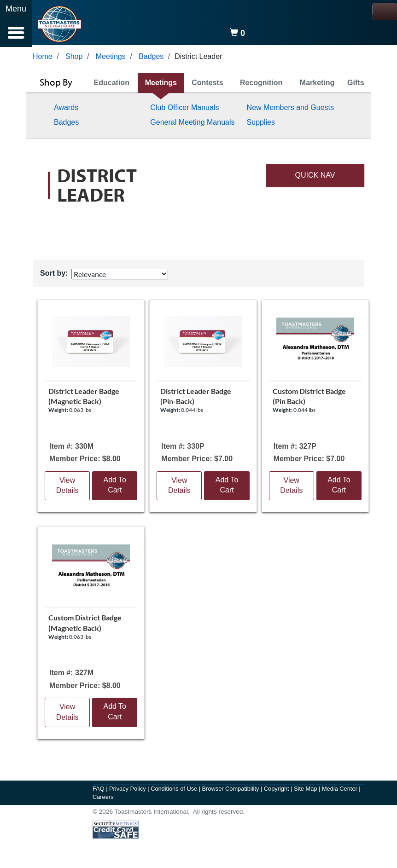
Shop (74, 58)
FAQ (99, 790)
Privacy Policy (128, 790)
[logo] (59, 24)
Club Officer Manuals (184, 109)
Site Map (306, 790)
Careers (103, 799)
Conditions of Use (175, 790)
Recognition (261, 84)
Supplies (261, 124)
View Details (67, 487)
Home (43, 58)
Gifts (356, 84)
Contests (207, 84)
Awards (66, 109)
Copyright (277, 790)
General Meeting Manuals (192, 124)
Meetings (111, 58)
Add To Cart (115, 487)
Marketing (317, 84)
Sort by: (54, 275)
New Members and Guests (290, 109)
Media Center (340, 790)
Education (112, 84)
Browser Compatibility (231, 790)
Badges (151, 58)
